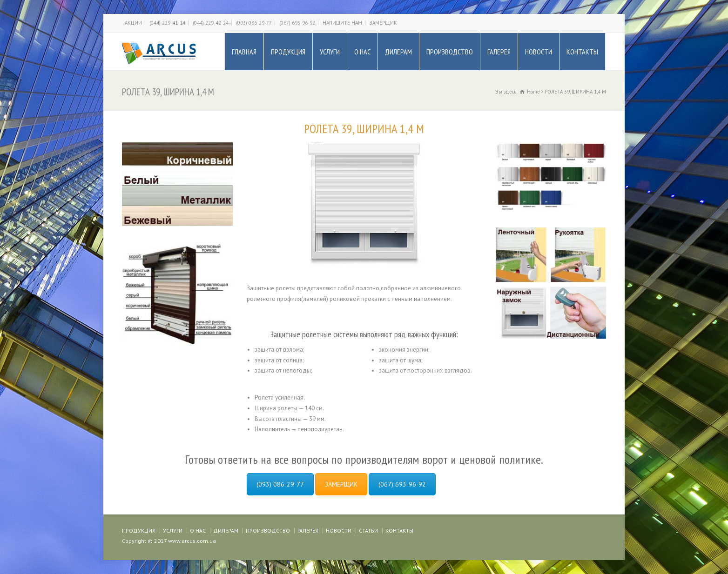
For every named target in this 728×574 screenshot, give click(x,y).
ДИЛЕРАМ (398, 52)
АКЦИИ (133, 23)
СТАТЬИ (368, 531)
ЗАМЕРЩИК (383, 23)
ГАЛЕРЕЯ (499, 52)
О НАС (362, 52)
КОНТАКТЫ (582, 52)
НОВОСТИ (539, 52)
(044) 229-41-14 (167, 23)
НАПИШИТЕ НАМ (342, 23)
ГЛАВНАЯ (244, 52)
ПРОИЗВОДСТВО (450, 52)
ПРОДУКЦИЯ (288, 52)
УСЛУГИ (330, 52)
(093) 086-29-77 (254, 23)
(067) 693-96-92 (297, 23)
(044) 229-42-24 (211, 23)
